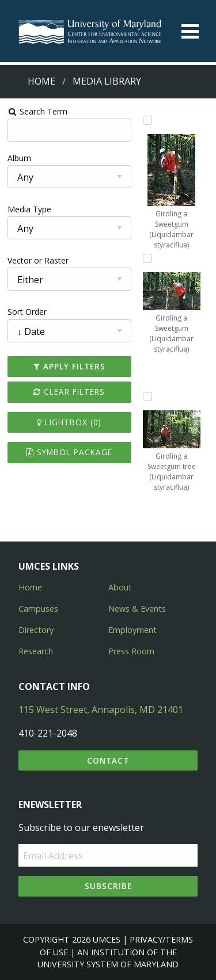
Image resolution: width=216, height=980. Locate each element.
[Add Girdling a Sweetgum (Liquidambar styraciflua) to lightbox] (147, 120)
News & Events (137, 609)
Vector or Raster (38, 260)
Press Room (131, 651)
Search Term (38, 111)
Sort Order (27, 312)
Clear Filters (69, 392)
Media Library (107, 81)
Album (19, 158)
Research (36, 651)
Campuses (38, 609)
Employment (132, 630)
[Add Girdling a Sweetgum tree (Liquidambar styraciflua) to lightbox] (147, 396)
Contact (108, 760)
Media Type (29, 209)
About (120, 587)
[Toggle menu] (190, 31)
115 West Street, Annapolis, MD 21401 (101, 710)
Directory (36, 630)
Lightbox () (69, 422)
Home (41, 81)
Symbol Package (69, 452)
